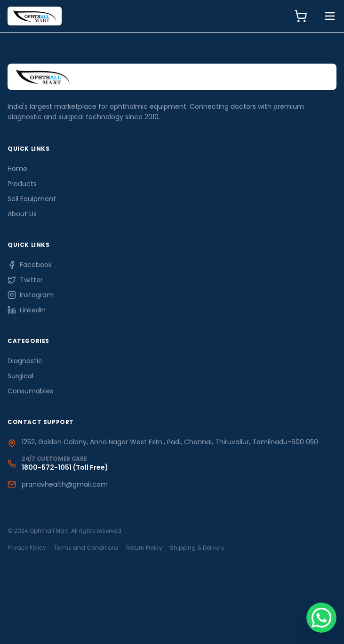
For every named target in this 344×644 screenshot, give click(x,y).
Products (22, 184)
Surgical (20, 376)
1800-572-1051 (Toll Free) (65, 467)
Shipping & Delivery (197, 548)
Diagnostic (25, 361)
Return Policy (144, 548)
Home (17, 169)
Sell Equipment (32, 199)
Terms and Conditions (86, 548)
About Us (22, 214)
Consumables (30, 391)
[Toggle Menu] (330, 16)
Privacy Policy (27, 548)
